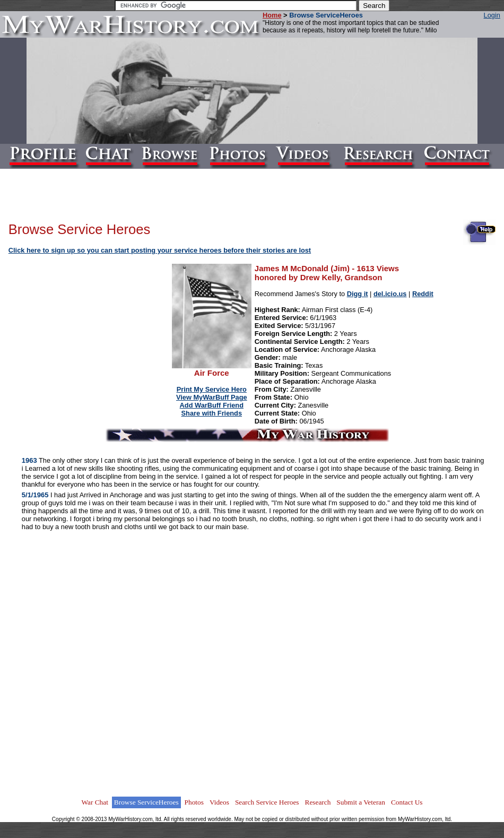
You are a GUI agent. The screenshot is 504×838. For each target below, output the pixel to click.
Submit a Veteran (361, 802)
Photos (194, 802)
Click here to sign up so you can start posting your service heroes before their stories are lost (160, 250)
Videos (219, 802)
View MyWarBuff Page (212, 397)
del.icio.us (390, 294)
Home (272, 15)
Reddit (423, 294)
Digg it (358, 294)
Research (318, 802)
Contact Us (407, 802)
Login (492, 15)
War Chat (94, 802)
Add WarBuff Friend (212, 405)
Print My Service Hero (212, 389)
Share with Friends (212, 413)
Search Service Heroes (267, 802)
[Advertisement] (91, 331)
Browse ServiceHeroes (146, 802)
